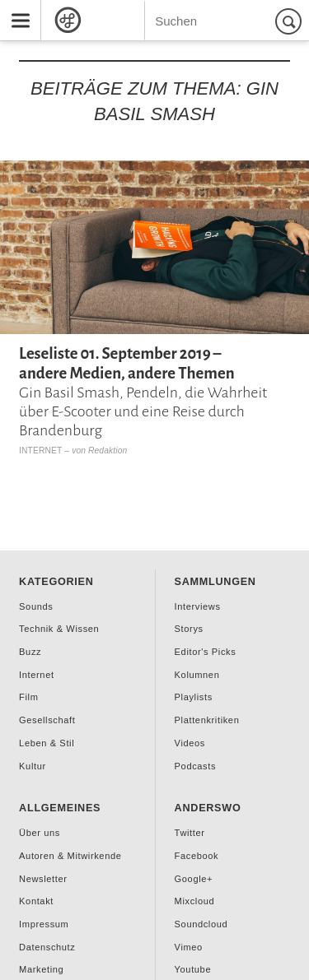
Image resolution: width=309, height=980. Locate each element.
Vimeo (189, 947)
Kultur (33, 766)
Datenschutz (47, 947)
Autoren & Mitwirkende (70, 856)
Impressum (44, 924)
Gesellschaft (47, 720)
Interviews (198, 606)
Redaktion (108, 451)
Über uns (40, 833)
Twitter (190, 833)
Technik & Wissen (59, 629)
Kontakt (36, 901)
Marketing (41, 969)
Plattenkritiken (207, 720)
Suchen (291, 21)
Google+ (194, 879)
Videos (190, 743)
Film (28, 697)
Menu (15, 7)
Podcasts (195, 766)
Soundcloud (201, 924)
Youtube (193, 969)
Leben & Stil (47, 743)
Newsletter (43, 879)
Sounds (36, 606)
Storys (189, 629)
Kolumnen (197, 675)
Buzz (30, 652)
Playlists (194, 697)
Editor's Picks (206, 652)
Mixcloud (195, 901)
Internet (40, 451)
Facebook (197, 856)
